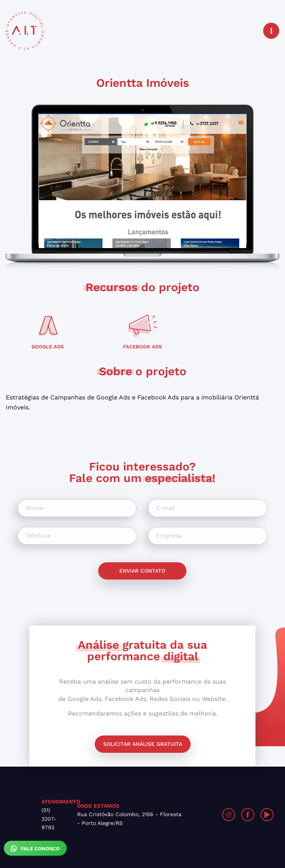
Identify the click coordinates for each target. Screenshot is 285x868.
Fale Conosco (35, 848)
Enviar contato (142, 571)
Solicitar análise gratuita (143, 744)
